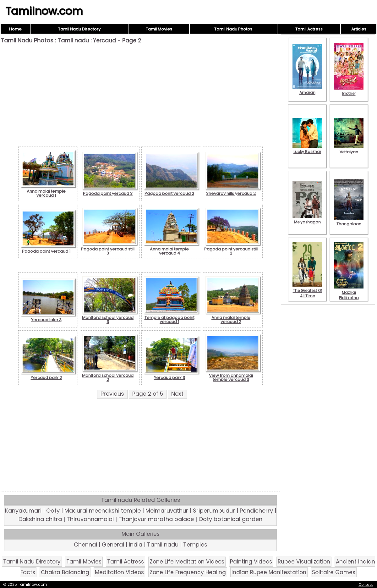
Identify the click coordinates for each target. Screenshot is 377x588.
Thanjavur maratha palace (156, 519)
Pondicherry (256, 511)
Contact (366, 585)
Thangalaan (349, 221)
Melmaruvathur (167, 511)
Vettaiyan (349, 149)
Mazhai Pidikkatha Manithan (349, 295)
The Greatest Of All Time (307, 291)
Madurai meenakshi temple (103, 511)
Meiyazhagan (307, 219)
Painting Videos (251, 562)
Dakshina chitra (40, 519)
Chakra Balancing (65, 572)
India (136, 544)
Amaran (307, 90)
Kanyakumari (23, 511)
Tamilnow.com (44, 11)
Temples (195, 544)
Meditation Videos (119, 572)
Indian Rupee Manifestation (269, 572)
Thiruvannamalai (90, 519)
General (113, 544)
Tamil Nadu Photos (233, 29)
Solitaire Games (334, 572)
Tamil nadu (73, 40)
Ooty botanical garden (230, 519)
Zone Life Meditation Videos (187, 562)
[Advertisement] (140, 91)
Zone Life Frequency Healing (188, 572)
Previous (112, 394)
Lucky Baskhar (307, 149)
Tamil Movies (159, 29)
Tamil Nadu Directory (79, 29)
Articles (359, 29)
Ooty (53, 511)
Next (177, 394)
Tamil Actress (309, 29)
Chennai (85, 544)
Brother (349, 91)
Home (15, 29)
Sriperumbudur (214, 511)
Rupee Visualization (304, 562)
